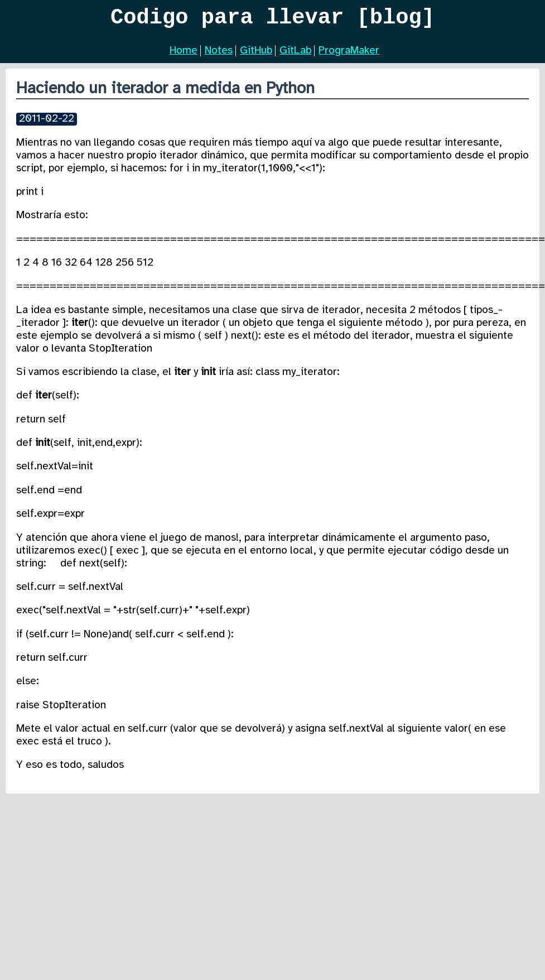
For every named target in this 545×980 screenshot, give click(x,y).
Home (184, 55)
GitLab (295, 55)
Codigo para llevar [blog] (272, 20)
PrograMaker (349, 55)
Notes (219, 55)
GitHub (256, 55)
